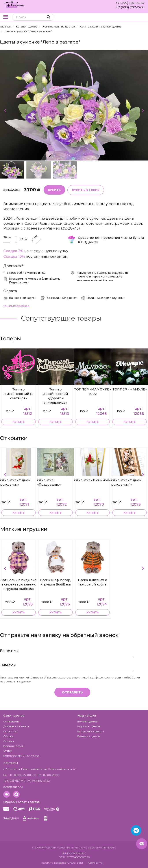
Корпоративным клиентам (22, 756)
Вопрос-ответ (13, 746)
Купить (54, 190)
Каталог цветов (27, 26)
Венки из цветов (89, 736)
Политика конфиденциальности (62, 863)
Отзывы (9, 741)
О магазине (11, 721)
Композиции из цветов (59, 26)
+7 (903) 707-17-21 (130, 7)
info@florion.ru (13, 787)
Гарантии (10, 731)
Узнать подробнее (16, 306)
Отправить (72, 692)
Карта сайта (95, 863)
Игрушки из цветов (91, 731)
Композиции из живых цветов (101, 26)
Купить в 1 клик (86, 190)
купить (19, 422)
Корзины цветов (89, 726)
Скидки (8, 736)
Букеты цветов (87, 721)
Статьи (8, 751)
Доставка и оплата (16, 726)
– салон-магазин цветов (72, 847)
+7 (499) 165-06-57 (130, 3)
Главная (6, 26)
